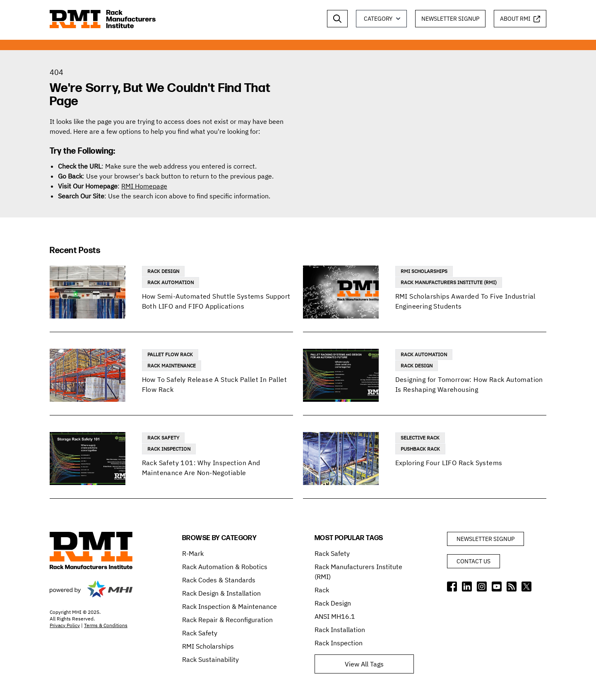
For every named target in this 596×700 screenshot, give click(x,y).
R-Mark (193, 553)
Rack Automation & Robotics (225, 567)
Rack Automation (171, 282)
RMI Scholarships (424, 271)
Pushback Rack (420, 449)
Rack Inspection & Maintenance (230, 606)
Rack (322, 590)
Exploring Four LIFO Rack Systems (449, 463)
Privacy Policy (65, 625)
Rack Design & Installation (221, 593)
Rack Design (163, 271)
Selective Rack (420, 438)
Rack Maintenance (172, 366)
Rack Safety (163, 438)
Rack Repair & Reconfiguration (227, 620)
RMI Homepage (144, 186)
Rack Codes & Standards (219, 580)
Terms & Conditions (106, 625)
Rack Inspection (169, 449)
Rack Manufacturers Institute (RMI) (449, 282)
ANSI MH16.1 (335, 616)
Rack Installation (340, 630)
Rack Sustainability (210, 659)
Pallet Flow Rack (170, 354)
